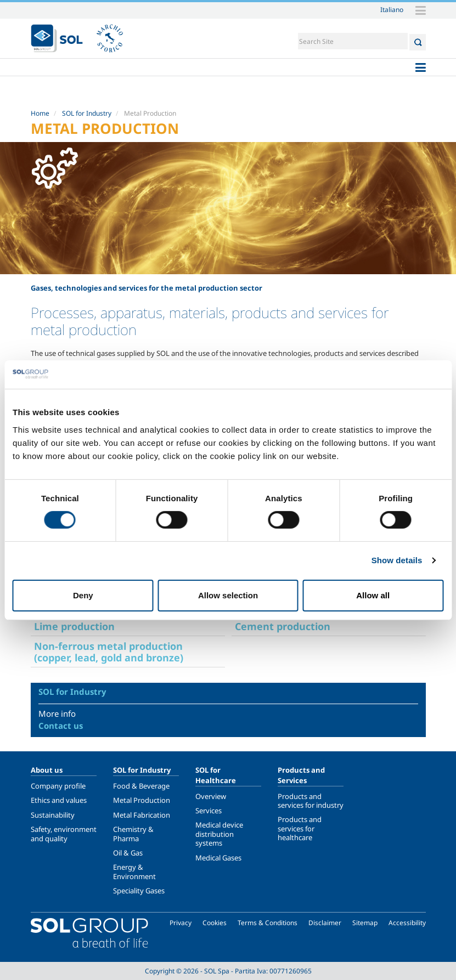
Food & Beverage (141, 786)
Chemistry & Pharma (133, 834)
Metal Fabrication (142, 815)
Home (40, 113)
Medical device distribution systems (219, 834)
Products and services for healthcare (300, 828)
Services (209, 811)
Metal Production (142, 800)
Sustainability (53, 815)
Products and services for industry (311, 801)
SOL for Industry (87, 113)
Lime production (74, 626)
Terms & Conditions (268, 923)
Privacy (181, 923)
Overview (211, 796)
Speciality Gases (139, 891)
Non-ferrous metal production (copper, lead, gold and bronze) (109, 652)
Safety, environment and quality (64, 834)
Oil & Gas (128, 853)
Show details (397, 560)
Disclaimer (325, 923)
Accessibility (407, 923)
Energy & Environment (134, 871)
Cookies (215, 923)
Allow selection (228, 595)
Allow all (373, 595)
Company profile (58, 786)
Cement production (283, 626)
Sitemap (365, 923)
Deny (83, 595)
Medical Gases (218, 858)
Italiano (392, 9)
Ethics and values (59, 800)
